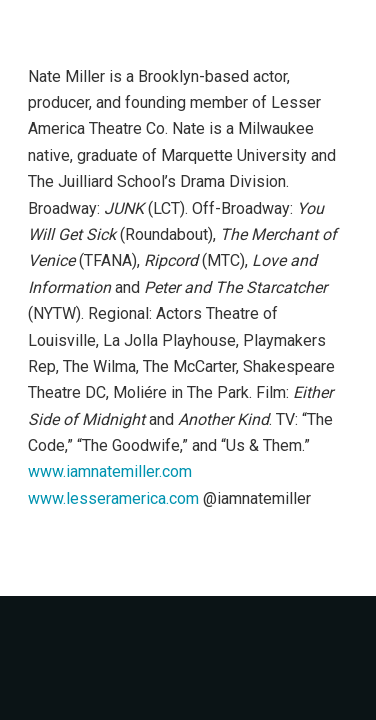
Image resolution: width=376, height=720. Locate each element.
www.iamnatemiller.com (110, 471)
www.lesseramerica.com (113, 498)
